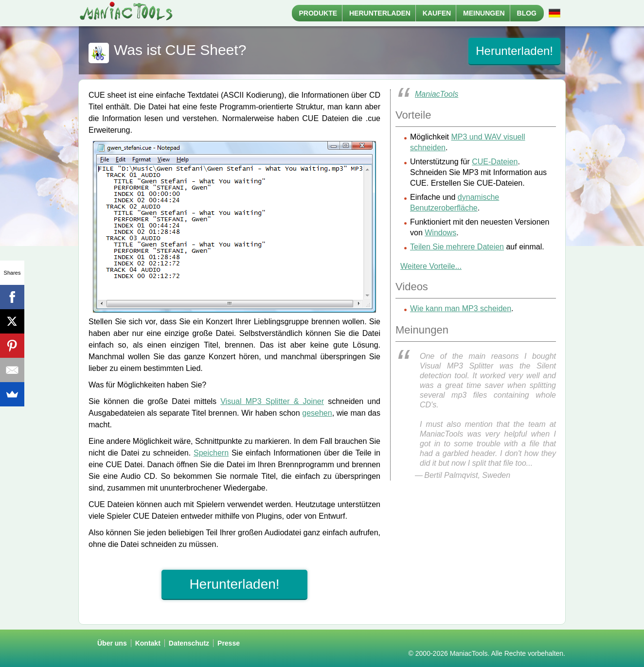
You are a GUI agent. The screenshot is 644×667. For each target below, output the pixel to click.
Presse (229, 643)
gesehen (317, 413)
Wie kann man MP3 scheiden (461, 308)
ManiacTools (437, 94)
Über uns (112, 643)
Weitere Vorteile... (431, 266)
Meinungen (484, 13)
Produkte (318, 13)
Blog (527, 13)
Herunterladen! (514, 51)
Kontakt (148, 643)
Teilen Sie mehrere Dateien (457, 247)
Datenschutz (189, 643)
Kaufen (437, 13)
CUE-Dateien (495, 162)
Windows (440, 233)
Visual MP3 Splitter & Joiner (272, 401)
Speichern (211, 453)
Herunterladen (380, 13)
